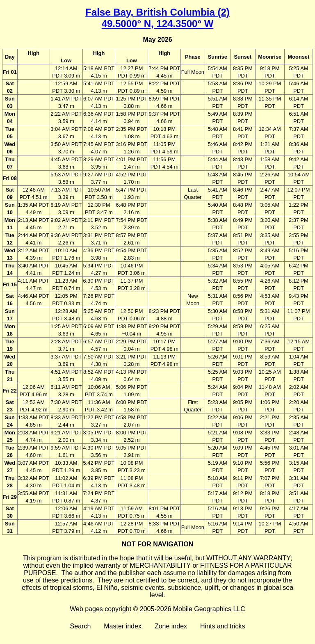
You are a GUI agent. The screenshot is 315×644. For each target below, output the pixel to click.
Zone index (171, 626)
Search (81, 626)
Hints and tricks (223, 626)
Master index (123, 626)
